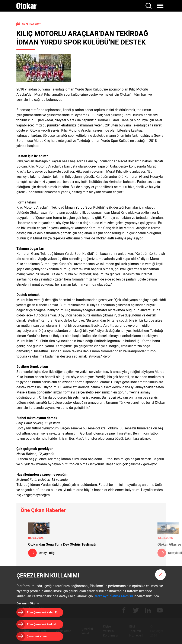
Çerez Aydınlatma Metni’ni (113, 596)
